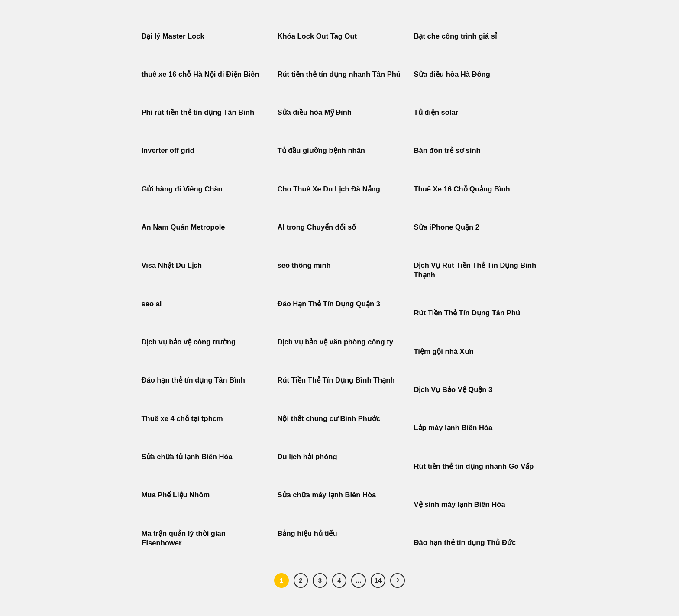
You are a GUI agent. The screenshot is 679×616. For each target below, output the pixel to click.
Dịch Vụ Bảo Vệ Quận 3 (453, 390)
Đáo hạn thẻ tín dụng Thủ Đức (465, 543)
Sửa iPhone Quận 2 (448, 227)
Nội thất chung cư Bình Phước (329, 419)
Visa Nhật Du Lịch (172, 265)
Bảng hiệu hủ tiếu (307, 533)
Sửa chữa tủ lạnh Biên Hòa (187, 457)
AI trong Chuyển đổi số (317, 227)
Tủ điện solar (436, 112)
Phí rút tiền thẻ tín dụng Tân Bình (198, 112)
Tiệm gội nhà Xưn (444, 352)
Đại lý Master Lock (173, 36)
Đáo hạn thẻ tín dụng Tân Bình (193, 380)
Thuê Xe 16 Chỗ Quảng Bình (462, 189)
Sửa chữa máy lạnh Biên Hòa (327, 495)
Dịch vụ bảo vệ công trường (189, 342)
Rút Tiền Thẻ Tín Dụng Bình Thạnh (337, 380)
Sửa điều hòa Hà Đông (452, 74)
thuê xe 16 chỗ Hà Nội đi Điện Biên (200, 74)
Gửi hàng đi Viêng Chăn (182, 189)
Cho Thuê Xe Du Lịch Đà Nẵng (329, 189)
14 (378, 580)
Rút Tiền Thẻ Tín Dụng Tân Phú (467, 313)
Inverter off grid (168, 151)
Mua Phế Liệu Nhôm (176, 495)
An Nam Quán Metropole (183, 227)
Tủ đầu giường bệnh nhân (321, 151)
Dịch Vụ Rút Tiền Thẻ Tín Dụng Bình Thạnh (475, 270)
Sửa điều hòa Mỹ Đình (315, 112)
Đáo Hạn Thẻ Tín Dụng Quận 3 (329, 304)
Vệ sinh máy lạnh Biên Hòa (460, 504)
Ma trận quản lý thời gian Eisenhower (184, 538)
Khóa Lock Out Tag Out (317, 36)
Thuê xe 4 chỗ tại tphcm (182, 419)
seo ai (152, 304)
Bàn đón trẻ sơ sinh (447, 151)
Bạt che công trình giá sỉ (455, 36)
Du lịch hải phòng (307, 457)
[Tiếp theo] (398, 580)
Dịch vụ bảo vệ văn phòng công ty (335, 342)
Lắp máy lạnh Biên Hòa (453, 428)
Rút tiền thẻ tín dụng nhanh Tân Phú (339, 74)
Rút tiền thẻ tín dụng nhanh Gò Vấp (474, 466)
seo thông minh (304, 265)
